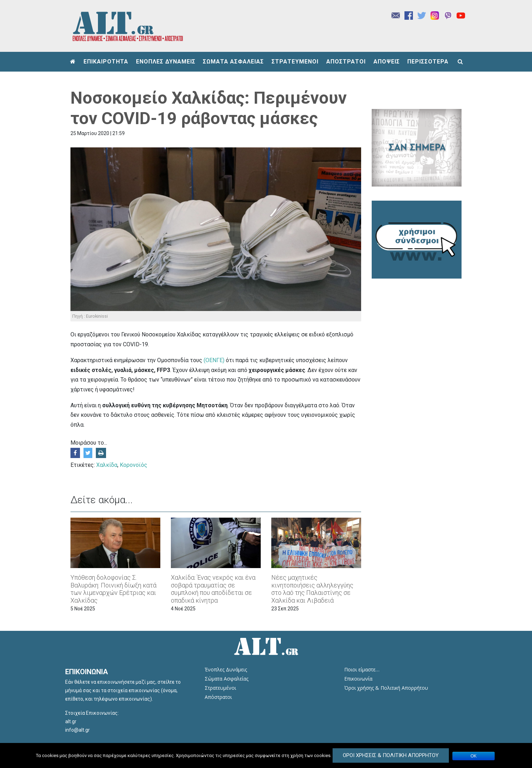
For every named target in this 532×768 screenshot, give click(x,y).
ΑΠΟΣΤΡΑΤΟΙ (346, 62)
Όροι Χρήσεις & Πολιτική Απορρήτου (391, 755)
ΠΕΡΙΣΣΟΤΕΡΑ (428, 62)
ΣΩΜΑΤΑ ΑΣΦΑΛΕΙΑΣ (233, 62)
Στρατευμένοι (220, 688)
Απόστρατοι (218, 697)
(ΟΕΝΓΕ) (214, 360)
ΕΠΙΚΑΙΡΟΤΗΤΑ (106, 62)
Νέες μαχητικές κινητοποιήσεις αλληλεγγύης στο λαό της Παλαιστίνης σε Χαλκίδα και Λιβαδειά (312, 589)
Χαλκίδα (107, 465)
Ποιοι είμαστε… (362, 669)
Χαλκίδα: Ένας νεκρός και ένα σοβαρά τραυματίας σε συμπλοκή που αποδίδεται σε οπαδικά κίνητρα (213, 589)
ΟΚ (474, 756)
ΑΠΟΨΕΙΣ (387, 62)
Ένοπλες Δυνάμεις (226, 669)
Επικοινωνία (358, 679)
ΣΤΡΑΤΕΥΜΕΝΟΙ (295, 62)
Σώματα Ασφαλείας (227, 679)
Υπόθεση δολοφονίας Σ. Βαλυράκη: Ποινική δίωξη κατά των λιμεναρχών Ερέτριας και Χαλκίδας (113, 589)
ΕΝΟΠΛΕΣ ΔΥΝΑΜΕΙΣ (166, 62)
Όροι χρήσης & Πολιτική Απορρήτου (386, 688)
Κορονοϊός (134, 465)
